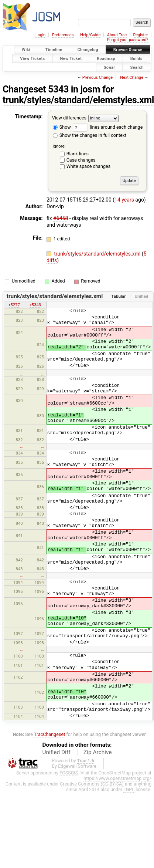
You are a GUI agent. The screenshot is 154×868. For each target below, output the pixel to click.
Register (140, 35)
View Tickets (32, 58)
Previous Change (97, 77)
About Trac (117, 35)
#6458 (61, 218)
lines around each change (108, 127)
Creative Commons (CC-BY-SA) (92, 784)
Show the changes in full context (90, 135)
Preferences (63, 35)
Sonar (109, 67)
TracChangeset (50, 734)
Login (40, 35)
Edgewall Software (77, 766)
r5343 (36, 305)
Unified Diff (57, 752)
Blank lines (78, 154)
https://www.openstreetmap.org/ (117, 778)
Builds (136, 58)
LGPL (129, 789)
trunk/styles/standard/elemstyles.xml (98, 254)
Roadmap (106, 58)
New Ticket (71, 58)
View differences (69, 118)
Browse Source (128, 50)
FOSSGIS (69, 773)
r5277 (14, 305)
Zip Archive (97, 752)
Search (137, 67)
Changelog (88, 50)
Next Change (132, 77)
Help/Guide (90, 35)
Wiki (26, 50)
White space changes (89, 166)
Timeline (54, 50)
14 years (124, 200)
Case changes (81, 160)
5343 (58, 89)
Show (62, 127)
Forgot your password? (128, 40)
